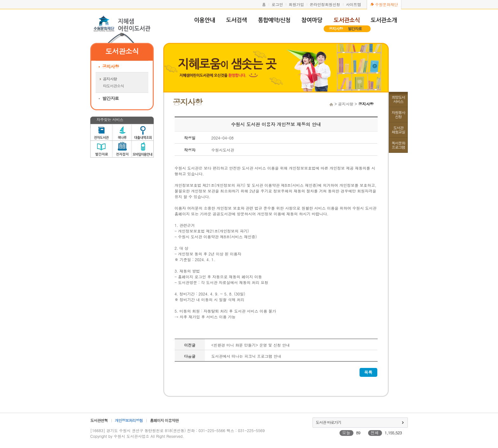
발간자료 (355, 28)
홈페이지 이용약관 (164, 420)
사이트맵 (353, 4)
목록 (368, 372)
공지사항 (336, 28)
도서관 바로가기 (328, 422)
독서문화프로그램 (398, 145)
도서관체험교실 (398, 130)
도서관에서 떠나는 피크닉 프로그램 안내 (246, 356)
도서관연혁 (99, 420)
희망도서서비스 (398, 99)
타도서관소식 (113, 86)
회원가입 (296, 4)
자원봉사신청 (398, 114)
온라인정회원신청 (325, 4)
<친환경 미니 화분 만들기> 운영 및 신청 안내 (250, 345)
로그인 (277, 4)
